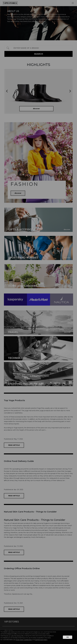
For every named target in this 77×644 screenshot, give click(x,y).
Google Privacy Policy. (41, 640)
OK (68, 637)
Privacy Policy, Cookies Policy (24, 640)
